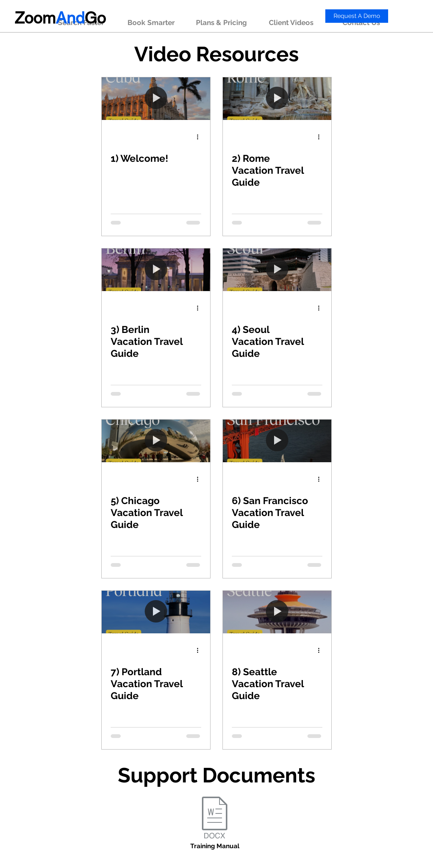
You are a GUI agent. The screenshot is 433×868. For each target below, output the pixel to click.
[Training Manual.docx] (214, 818)
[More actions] (200, 137)
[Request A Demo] (357, 16)
